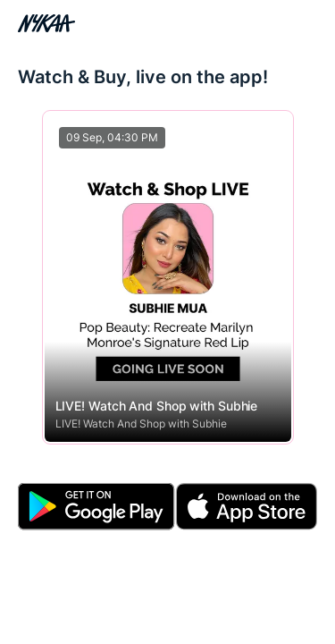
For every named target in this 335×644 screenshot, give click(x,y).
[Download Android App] (96, 507)
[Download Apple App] (246, 507)
